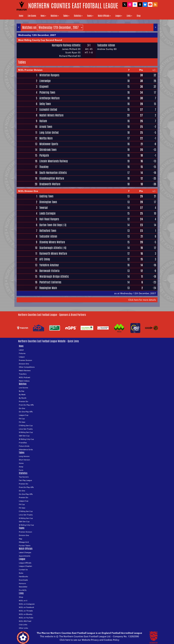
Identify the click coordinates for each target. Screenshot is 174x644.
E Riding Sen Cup (26, 425)
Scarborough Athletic (51, 248)
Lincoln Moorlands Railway (54, 161)
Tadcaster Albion (106, 45)
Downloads (23, 580)
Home (21, 16)
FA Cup (22, 419)
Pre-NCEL (23, 590)
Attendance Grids (26, 449)
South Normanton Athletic (53, 173)
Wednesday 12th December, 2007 (37, 35)
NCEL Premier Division (30, 70)
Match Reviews (25, 370)
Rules (21, 573)
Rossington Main (48, 288)
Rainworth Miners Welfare (53, 253)
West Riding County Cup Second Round (40, 40)
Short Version (24, 460)
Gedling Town (46, 196)
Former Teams (25, 546)
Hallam (43, 121)
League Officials (25, 563)
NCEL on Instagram (27, 604)
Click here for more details (142, 300)
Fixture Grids (24, 446)
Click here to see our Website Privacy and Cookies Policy (89, 640)
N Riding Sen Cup (26, 432)
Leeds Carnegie (47, 213)
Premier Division (25, 360)
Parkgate (44, 155)
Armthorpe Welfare (49, 98)
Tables (66, 16)
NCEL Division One (28, 191)
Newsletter (23, 587)
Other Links (23, 628)
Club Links (23, 625)
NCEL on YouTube (26, 618)
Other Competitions (27, 367)
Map (21, 539)
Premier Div (24, 401)
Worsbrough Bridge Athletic (54, 276)
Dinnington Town (48, 202)
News (43, 16)
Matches (55, 16)
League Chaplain (25, 566)
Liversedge (45, 81)
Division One (24, 364)
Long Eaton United (49, 133)
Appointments (25, 556)
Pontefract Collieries (50, 282)
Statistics (78, 16)
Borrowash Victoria (49, 271)
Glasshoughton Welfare (52, 178)
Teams (90, 16)
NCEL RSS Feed (25, 621)
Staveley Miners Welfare (52, 242)
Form (21, 470)
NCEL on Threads (26, 611)
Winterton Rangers (49, 75)
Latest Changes (25, 552)
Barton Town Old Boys (51, 225)
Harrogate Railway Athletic (66, 45)
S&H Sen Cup (24, 436)
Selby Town (45, 104)
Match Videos (24, 381)
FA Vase (22, 422)
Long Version (24, 456)
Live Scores (32, 16)
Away (21, 467)
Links (129, 16)
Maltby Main (46, 138)
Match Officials (104, 16)
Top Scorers (24, 477)
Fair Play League (25, 480)
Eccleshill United (48, 110)
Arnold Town (46, 127)
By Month (23, 398)
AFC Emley (45, 259)
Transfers (23, 374)
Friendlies (23, 443)
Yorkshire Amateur (49, 265)
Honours (22, 583)
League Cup (24, 415)
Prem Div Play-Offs (26, 405)
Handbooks (23, 576)
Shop (139, 16)
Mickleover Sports (49, 144)
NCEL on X (23, 601)
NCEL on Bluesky (26, 614)
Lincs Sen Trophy (26, 429)
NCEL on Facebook (26, 607)
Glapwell (44, 87)
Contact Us (23, 570)
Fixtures (22, 353)
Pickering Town (47, 92)
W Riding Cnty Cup (26, 439)
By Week (22, 394)
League (119, 16)
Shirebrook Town (48, 150)
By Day (22, 391)
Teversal (44, 208)
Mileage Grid (24, 542)
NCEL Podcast (25, 377)
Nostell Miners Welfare (51, 115)
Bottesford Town (48, 231)
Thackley (44, 167)
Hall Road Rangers (49, 219)
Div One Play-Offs (26, 412)
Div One (22, 408)
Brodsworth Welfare (50, 184)
